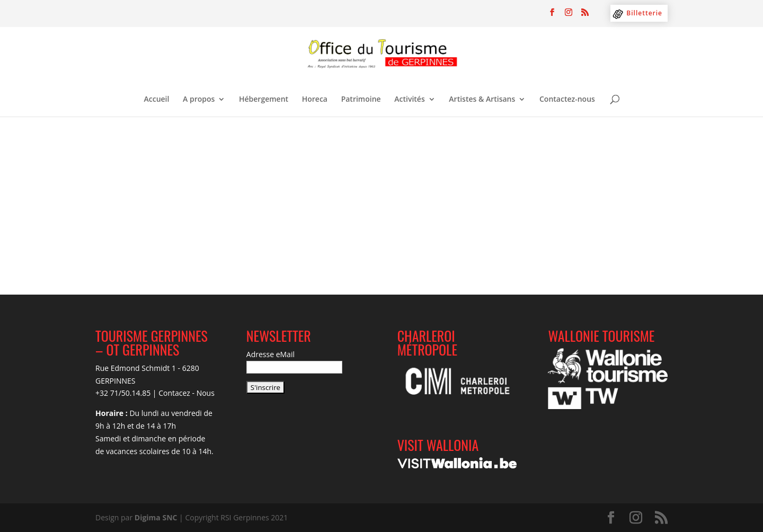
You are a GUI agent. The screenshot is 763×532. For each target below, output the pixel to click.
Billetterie (644, 13)
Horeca (315, 100)
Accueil (157, 100)
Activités (409, 100)
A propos (199, 100)
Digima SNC (156, 517)
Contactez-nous (567, 100)
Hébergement (264, 100)
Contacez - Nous (187, 393)
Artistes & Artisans (482, 100)
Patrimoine (361, 100)
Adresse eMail (270, 354)
